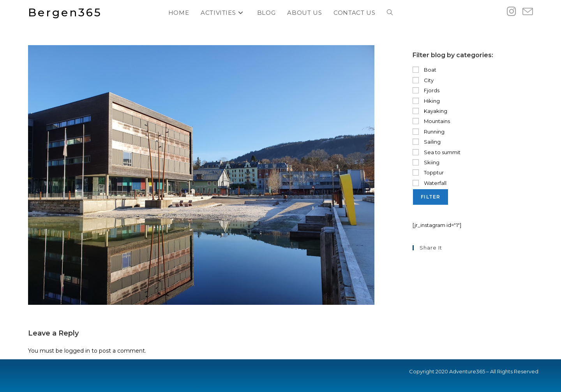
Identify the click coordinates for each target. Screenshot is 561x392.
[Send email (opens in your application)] (528, 12)
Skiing (426, 162)
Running (429, 132)
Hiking (426, 101)
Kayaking (430, 111)
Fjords (426, 90)
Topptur (428, 172)
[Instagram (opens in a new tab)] (512, 11)
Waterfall (430, 183)
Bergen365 (65, 12)
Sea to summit (437, 152)
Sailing (427, 142)
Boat (424, 70)
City (423, 80)
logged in (77, 351)
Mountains (431, 121)
